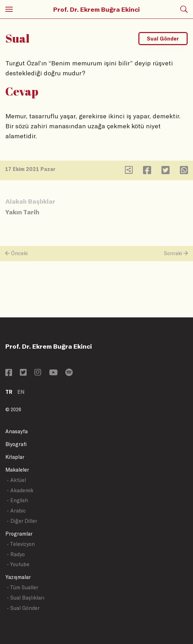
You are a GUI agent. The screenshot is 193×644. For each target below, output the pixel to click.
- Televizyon (21, 544)
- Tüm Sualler (23, 587)
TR (9, 392)
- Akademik (20, 490)
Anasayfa (16, 431)
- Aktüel (16, 480)
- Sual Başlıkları (26, 598)
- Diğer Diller (22, 521)
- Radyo (16, 554)
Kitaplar (15, 457)
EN (21, 392)
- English (17, 500)
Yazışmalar (18, 577)
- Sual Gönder (23, 608)
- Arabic (16, 511)
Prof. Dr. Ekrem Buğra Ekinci (96, 9)
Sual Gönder (163, 39)
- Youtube (18, 564)
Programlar (19, 534)
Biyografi (16, 444)
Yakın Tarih (22, 212)
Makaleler (17, 470)
